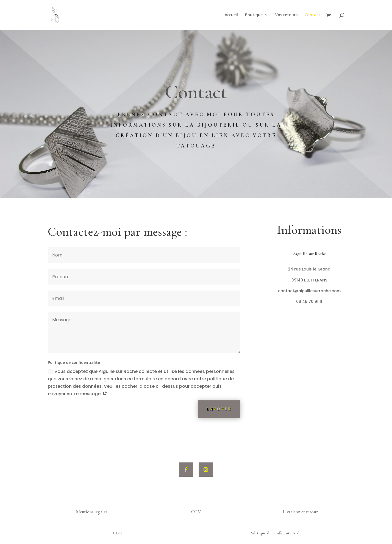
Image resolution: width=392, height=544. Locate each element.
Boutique (254, 15)
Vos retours (286, 15)
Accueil (231, 15)
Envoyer (219, 409)
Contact (312, 15)
